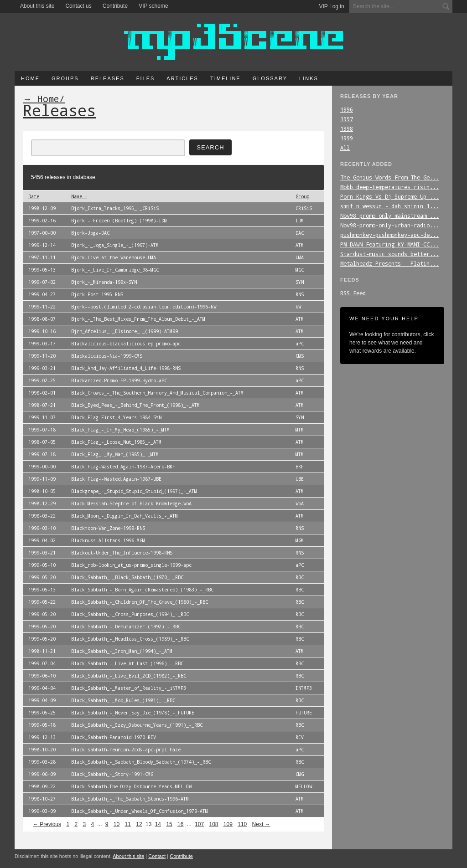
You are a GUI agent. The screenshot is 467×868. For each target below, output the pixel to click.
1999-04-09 (42, 700)
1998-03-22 (42, 516)
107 (199, 824)
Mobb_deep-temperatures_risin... (390, 187)
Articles (182, 78)
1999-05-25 (42, 713)
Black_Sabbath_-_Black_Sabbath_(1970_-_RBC (127, 577)
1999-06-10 (42, 676)
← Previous (47, 824)
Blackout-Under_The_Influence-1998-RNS (122, 553)
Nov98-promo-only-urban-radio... (390, 225)
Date (34, 196)
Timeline (226, 78)
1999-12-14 (42, 245)
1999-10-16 (42, 331)
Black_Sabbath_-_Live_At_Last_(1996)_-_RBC (127, 663)
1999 (347, 138)
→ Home (41, 98)
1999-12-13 (42, 737)
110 (242, 824)
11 (128, 824)
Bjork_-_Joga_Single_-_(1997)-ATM (115, 245)
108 (213, 824)
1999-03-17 (42, 344)
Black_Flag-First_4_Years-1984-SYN (116, 417)
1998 (347, 128)
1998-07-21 (42, 405)
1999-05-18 (42, 725)
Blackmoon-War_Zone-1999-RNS (108, 528)
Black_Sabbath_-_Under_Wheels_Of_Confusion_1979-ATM (140, 811)
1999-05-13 (42, 270)
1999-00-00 (42, 467)
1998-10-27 (42, 799)
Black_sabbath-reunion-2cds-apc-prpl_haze (126, 750)
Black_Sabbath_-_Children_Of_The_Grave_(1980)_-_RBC (140, 602)
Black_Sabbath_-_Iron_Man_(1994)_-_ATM (122, 651)
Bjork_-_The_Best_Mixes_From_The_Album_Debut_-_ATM (138, 319)
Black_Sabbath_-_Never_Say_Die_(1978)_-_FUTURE (133, 713)
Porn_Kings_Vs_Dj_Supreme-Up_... (390, 196)
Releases (108, 78)
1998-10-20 (42, 750)
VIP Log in (332, 6)
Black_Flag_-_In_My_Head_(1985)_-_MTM (120, 430)
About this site (37, 6)
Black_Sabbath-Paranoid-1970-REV (114, 737)
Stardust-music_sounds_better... (390, 254)
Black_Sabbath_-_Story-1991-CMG (112, 774)
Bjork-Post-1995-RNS (97, 294)
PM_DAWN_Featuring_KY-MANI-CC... (390, 244)
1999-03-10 (42, 528)
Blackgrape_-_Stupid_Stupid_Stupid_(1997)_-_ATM (134, 491)
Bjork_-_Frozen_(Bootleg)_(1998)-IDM (119, 221)
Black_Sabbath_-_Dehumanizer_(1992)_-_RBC (126, 627)
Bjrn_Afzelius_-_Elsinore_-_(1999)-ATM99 (125, 331)
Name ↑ (79, 196)
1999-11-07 (42, 417)
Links (309, 78)
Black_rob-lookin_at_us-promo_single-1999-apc (131, 565)
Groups (65, 78)
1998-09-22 (42, 786)
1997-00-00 (42, 233)
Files (146, 78)
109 (228, 824)
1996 (347, 109)
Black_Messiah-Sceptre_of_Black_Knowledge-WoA (131, 503)
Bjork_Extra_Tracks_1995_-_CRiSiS (115, 208)
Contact (157, 856)
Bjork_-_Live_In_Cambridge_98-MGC (115, 270)
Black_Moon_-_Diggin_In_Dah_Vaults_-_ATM (125, 516)
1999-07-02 (42, 282)
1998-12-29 (42, 503)
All (345, 148)
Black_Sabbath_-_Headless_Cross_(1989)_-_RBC (130, 639)
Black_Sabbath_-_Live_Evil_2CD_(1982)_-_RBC (129, 676)
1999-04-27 (42, 294)
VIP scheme (153, 6)
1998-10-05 (42, 491)
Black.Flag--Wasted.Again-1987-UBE (116, 479)
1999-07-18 (42, 430)
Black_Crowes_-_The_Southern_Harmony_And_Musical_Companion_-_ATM (157, 393)
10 (117, 824)
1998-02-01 (42, 393)
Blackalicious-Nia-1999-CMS (107, 356)
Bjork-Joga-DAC (90, 233)
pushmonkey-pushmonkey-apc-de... (390, 235)
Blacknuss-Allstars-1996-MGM (108, 540)
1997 (347, 119)
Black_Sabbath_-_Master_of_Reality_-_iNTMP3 (129, 688)
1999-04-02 (42, 540)
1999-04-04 (42, 688)
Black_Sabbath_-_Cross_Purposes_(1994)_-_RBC (130, 614)
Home (30, 78)
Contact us (78, 6)
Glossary (270, 78)
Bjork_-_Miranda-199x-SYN (104, 282)
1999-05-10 (42, 565)
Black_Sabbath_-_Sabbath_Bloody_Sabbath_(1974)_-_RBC (141, 762)
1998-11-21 (42, 651)
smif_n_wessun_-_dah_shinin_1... (390, 206)
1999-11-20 (42, 356)
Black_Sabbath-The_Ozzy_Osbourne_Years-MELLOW (131, 786)
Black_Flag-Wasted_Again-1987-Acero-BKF (123, 467)
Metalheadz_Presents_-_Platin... (390, 263)
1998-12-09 (42, 208)
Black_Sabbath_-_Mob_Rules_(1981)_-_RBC (123, 700)
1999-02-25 (42, 380)
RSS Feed (353, 293)
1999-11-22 (42, 307)
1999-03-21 (42, 368)
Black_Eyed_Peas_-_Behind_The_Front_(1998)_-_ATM (135, 405)
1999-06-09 (42, 774)
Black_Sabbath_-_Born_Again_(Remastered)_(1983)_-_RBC (142, 590)
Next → (261, 824)
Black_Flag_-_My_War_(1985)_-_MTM (115, 454)
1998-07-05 (42, 442)
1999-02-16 (42, 221)
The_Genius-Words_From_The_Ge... (390, 177)
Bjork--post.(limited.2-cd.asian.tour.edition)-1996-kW (144, 307)
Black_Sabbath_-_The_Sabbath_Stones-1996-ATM (130, 799)
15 (169, 824)
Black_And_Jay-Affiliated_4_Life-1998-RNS (126, 368)
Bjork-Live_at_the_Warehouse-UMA (114, 257)
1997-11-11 (42, 257)
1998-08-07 (42, 319)
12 (139, 824)
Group (302, 196)
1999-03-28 (42, 762)
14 (158, 824)
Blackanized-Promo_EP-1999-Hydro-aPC (119, 380)
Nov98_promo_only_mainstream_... (390, 216)
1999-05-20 (42, 577)
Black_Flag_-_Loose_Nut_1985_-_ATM (116, 442)
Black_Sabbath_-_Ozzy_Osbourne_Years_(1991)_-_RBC (137, 725)
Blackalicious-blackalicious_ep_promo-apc (126, 344)
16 (180, 824)
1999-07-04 (42, 663)
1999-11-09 (42, 479)
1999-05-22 (42, 602)
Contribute (115, 6)
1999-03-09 (42, 811)
